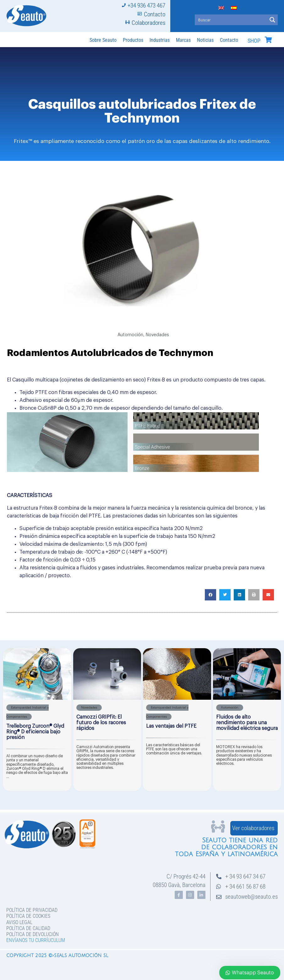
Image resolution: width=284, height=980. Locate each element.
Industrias (160, 40)
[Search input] (231, 20)
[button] (210, 595)
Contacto (229, 40)
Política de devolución (33, 934)
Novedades (157, 335)
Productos (133, 40)
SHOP (254, 41)
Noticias (205, 40)
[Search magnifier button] (272, 20)
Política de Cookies (28, 916)
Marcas (183, 40)
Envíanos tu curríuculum (36, 940)
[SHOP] (268, 40)
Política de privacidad (32, 910)
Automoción (130, 335)
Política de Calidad (28, 928)
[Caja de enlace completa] (37, 720)
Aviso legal (19, 922)
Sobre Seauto (103, 40)
